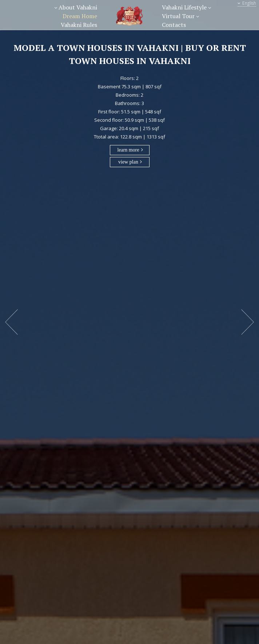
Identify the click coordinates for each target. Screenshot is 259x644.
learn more (128, 150)
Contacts (174, 25)
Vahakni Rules (79, 25)
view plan (128, 162)
